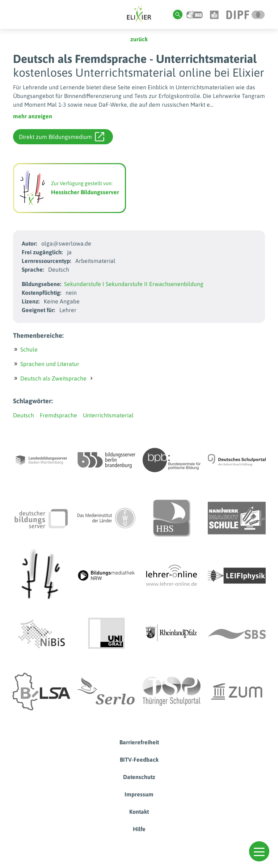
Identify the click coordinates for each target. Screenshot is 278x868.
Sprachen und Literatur (50, 364)
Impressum (139, 794)
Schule (29, 349)
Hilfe (139, 829)
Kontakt (139, 812)
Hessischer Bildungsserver (85, 192)
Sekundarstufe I (84, 284)
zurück (139, 39)
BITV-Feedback (139, 759)
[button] (259, 851)
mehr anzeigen (33, 116)
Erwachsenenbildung (176, 284)
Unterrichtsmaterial (108, 415)
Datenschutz (139, 777)
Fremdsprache (58, 415)
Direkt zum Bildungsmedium (62, 137)
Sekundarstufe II (127, 284)
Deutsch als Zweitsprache (53, 378)
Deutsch (24, 415)
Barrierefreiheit (139, 742)
